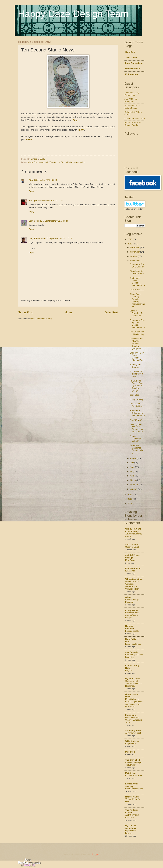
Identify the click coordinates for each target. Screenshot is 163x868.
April (132, 476)
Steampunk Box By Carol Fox (137, 265)
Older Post (111, 312)
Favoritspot (131, 715)
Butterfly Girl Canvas (135, 366)
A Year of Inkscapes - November (134, 764)
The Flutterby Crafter (132, 811)
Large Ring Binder (133, 644)
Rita (31, 180)
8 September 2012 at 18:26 (59, 238)
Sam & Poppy (35, 221)
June (133, 467)
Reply (31, 191)
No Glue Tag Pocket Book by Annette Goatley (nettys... (136, 386)
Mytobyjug (130, 773)
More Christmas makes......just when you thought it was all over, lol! (134, 703)
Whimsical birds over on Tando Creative (132, 615)
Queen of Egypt (132, 547)
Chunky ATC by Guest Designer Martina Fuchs (137, 356)
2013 (130, 239)
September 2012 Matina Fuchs (132, 107)
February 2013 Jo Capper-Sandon (133, 124)
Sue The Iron (131, 545)
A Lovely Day (136, 420)
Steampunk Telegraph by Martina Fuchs (137, 413)
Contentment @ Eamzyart (132, 601)
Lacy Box (129, 670)
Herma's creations (130, 627)
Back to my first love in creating (134, 656)
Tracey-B (33, 201)
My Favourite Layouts (131, 832)
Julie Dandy (131, 58)
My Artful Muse (133, 679)
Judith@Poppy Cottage (133, 556)
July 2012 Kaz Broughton (131, 100)
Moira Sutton (132, 74)
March (133, 480)
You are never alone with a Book (136, 374)
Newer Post (25, 312)
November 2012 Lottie (135, 119)
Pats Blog (130, 752)
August (134, 458)
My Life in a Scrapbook (131, 827)
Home (69, 312)
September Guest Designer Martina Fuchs (137, 282)
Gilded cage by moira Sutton (137, 272)
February (134, 485)
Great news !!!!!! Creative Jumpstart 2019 (133, 720)
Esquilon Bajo (131, 744)
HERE (29, 140)
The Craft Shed (133, 760)
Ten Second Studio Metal (61, 162)
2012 (130, 244)
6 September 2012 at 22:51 (51, 201)
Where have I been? (134, 789)
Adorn (128, 597)
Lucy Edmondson (37, 238)
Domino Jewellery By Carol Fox (136, 313)
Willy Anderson (133, 741)
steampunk (43, 162)
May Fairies (130, 560)
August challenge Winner (135, 439)
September (135, 261)
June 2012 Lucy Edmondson (132, 94)
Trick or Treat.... (137, 290)
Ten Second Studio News (136, 405)
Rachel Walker (132, 797)
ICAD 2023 (130, 571)
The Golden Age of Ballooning (137, 333)
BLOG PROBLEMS (134, 776)
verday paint (79, 162)
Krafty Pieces (132, 610)
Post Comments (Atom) (41, 319)
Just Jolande (132, 652)
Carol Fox (33, 162)
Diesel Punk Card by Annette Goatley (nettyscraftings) (137, 300)
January (134, 489)
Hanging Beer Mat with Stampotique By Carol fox (136, 428)
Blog (75, 120)
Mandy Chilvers (133, 69)
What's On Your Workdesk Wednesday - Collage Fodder (132, 585)
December (135, 247)
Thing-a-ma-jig (136, 399)
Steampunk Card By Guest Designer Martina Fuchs (137, 324)
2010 (130, 499)
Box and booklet (132, 631)
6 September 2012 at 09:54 (46, 180)
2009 (130, 503)
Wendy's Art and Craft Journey (133, 530)
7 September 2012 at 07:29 (55, 221)
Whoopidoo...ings (134, 579)
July (132, 463)
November (135, 252)
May (132, 471)
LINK (82, 130)
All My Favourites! (133, 733)
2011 (130, 495)
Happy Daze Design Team (73, 14)
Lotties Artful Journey (132, 785)
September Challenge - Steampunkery (137, 449)
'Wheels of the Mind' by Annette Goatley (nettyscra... (136, 344)
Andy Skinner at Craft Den (132, 816)
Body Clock (135, 395)
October (134, 256)
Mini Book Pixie (133, 568)
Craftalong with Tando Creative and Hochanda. (134, 684)
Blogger (96, 854)
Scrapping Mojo (133, 731)
